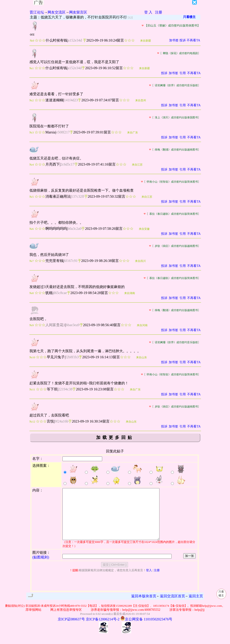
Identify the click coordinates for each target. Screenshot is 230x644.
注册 (159, 12)
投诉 (183, 40)
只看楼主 (189, 17)
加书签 (174, 40)
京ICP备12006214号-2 (103, 629)
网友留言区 (78, 12)
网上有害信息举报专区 (69, 620)
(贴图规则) (41, 567)
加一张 (189, 566)
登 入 (148, 12)
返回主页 (196, 606)
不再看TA (193, 40)
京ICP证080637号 (71, 629)
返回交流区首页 (172, 606)
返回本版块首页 (144, 606)
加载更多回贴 (115, 437)
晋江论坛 (37, 12)
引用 (183, 73)
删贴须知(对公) (15, 616)
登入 (149, 580)
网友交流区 (57, 12)
